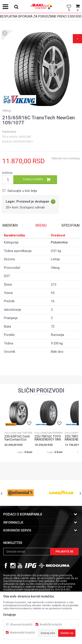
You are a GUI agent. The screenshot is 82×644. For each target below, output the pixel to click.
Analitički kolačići (51, 624)
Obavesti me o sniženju (66, 158)
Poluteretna (9, 132)
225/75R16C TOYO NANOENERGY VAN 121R (48, 439)
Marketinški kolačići (23, 633)
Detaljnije (10, 615)
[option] (41, 69)
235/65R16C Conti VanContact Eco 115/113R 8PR (17, 439)
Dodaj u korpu (33, 179)
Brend (41, 225)
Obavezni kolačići (21, 624)
